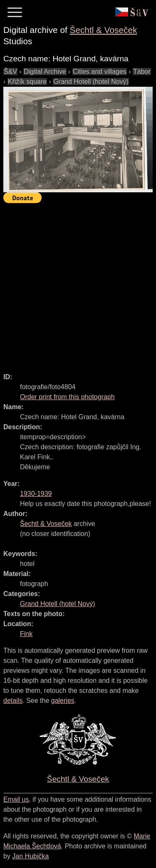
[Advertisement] (78, 284)
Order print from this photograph (67, 397)
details (13, 701)
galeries (63, 701)
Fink (26, 634)
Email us (16, 799)
